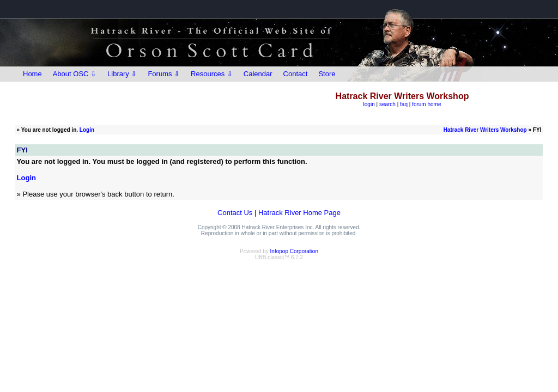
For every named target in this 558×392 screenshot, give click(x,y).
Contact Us (235, 213)
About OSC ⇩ (75, 74)
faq (404, 104)
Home (32, 74)
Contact (296, 74)
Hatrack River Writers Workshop (485, 130)
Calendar (258, 74)
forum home (426, 104)
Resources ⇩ (212, 74)
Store (327, 74)
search (387, 104)
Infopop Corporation (294, 251)
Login (87, 130)
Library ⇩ (122, 74)
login (369, 104)
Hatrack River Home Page (299, 213)
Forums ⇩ (164, 74)
